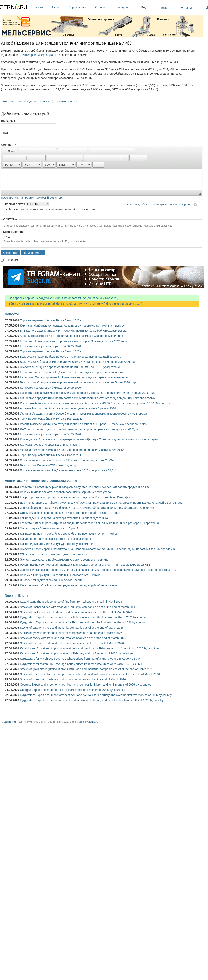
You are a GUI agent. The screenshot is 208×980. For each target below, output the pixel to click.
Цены (59, 7)
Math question (14, 232)
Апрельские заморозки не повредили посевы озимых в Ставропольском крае (71, 336)
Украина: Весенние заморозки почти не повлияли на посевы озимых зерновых (72, 450)
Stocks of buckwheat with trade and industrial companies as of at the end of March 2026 (76, 612)
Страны (105, 7)
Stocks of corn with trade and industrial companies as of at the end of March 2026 (72, 643)
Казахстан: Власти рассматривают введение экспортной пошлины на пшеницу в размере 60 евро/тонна (89, 523)
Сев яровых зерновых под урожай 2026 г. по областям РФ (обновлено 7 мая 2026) (62, 298)
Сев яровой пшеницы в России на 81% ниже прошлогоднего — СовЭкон (68, 460)
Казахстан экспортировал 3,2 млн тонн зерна (50, 445)
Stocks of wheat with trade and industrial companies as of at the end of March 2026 (73, 679)
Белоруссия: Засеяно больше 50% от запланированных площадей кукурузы (71, 357)
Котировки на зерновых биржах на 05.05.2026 (50, 388)
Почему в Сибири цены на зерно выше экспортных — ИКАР (60, 575)
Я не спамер (13, 260)
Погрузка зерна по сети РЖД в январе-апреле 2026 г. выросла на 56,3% (68, 470)
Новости (41, 7)
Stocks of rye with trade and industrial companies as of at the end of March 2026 (71, 633)
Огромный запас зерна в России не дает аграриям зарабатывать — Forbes (70, 513)
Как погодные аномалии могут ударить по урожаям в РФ (57, 544)
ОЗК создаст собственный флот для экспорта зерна (55, 554)
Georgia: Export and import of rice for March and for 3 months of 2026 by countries (72, 690)
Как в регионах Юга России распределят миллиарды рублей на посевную (69, 585)
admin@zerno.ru (88, 722)
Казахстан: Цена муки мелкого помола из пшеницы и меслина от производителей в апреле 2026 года (88, 393)
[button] (10, 151)
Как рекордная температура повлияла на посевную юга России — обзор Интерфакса (77, 497)
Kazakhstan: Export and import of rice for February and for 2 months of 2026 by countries (77, 653)
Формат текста (15, 204)
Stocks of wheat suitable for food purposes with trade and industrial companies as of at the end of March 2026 (90, 674)
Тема (4, 133)
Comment (9, 145)
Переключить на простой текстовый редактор (31, 198)
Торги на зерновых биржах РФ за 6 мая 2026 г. (51, 351)
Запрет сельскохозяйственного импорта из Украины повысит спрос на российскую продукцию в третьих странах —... (98, 570)
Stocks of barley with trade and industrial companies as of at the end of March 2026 (73, 638)
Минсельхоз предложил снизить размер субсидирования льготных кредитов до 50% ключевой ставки (88, 398)
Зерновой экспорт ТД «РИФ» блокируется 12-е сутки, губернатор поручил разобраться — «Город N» (87, 508)
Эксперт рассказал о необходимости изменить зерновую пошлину (64, 560)
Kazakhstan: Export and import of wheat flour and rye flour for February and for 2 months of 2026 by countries (90, 648)
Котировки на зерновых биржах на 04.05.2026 (50, 434)
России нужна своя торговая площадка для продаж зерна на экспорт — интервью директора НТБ (85, 565)
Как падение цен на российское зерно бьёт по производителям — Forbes (69, 534)
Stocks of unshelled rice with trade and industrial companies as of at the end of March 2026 (78, 607)
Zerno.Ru (10, 722)
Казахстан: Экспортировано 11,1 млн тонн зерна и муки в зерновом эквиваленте (74, 377)
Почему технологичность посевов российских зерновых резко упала (65, 492)
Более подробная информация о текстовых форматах (160, 204)
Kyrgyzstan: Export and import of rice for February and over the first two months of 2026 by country (83, 622)
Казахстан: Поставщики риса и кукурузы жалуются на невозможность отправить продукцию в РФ (85, 487)
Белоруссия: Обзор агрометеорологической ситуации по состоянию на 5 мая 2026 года (78, 362)
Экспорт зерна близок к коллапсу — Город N (49, 528)
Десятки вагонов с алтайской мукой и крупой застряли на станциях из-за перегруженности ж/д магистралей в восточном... (102, 503)
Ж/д (143, 7)
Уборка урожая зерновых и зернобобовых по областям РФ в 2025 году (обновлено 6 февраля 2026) (74, 304)
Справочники (81, 7)
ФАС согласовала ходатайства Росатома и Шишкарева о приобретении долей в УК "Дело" (80, 429)
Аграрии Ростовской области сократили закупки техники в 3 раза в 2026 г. (69, 408)
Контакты (186, 8)
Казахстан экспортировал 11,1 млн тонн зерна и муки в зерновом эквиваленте (72, 372)
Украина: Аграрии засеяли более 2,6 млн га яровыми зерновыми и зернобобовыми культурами (83, 414)
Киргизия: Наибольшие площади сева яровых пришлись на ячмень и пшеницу (72, 326)
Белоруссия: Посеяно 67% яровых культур (48, 465)
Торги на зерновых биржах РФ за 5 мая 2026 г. (51, 419)
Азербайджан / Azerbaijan (35, 101)
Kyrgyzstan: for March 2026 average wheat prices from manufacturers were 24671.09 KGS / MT (81, 659)
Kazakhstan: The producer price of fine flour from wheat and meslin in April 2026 (71, 602)
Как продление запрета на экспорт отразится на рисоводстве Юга (64, 518)
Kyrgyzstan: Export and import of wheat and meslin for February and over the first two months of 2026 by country (92, 700)
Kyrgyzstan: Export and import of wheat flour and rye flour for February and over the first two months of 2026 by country (96, 695)
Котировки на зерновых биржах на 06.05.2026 (50, 346)
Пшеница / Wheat (67, 101)
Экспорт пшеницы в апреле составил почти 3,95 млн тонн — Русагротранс (70, 367)
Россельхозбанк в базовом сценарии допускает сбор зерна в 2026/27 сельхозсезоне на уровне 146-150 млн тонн (95, 403)
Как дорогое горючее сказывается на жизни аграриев (55, 539)
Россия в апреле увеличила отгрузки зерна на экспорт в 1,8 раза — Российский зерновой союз (83, 424)
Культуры (127, 7)
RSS (164, 8)
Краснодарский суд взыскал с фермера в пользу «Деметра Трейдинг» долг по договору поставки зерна (89, 439)
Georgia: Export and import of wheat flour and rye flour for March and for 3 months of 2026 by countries (86, 685)
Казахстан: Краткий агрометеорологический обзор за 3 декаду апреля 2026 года (74, 341)
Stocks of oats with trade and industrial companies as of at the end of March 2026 (72, 628)
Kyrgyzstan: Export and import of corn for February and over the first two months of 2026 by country (83, 617)
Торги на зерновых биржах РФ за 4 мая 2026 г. (51, 455)
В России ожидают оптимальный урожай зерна (51, 580)
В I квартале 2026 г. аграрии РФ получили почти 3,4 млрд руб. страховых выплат (74, 331)
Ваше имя (8, 121)
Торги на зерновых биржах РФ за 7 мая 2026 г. (51, 320)
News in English (18, 595)
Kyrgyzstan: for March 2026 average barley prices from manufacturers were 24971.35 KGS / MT (81, 664)
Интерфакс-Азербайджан (39, 55)
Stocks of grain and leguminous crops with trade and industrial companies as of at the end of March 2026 (87, 669)
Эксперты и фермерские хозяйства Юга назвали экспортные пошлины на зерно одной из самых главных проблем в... (99, 549)
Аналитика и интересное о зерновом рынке (41, 481)
